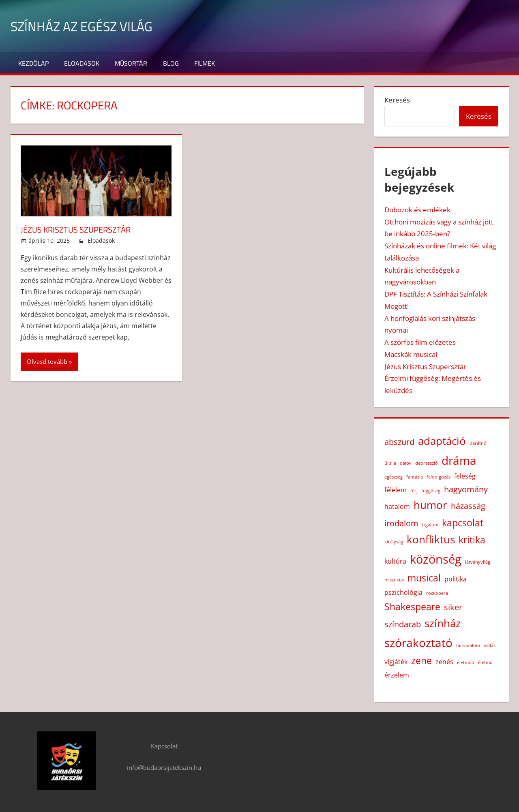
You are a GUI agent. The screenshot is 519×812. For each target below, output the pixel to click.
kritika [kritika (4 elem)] (472, 540)
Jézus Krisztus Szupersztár (81, 229)
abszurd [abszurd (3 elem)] (399, 442)
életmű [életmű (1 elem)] (485, 662)
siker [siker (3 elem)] (453, 607)
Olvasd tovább (47, 361)
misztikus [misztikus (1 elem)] (394, 580)
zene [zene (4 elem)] (421, 660)
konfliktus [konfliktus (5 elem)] (431, 540)
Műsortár (131, 63)
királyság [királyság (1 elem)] (394, 542)
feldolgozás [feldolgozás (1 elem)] (439, 477)
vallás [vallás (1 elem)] (490, 645)
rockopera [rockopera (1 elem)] (437, 593)
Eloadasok (82, 63)
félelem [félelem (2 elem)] (396, 490)
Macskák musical (411, 354)
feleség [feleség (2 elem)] (465, 476)
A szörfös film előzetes (420, 342)
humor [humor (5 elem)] (430, 505)
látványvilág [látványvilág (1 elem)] (478, 562)
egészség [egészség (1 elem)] (394, 477)
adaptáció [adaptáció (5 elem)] (442, 441)
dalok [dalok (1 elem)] (406, 463)
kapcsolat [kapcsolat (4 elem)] (463, 523)
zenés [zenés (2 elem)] (444, 662)
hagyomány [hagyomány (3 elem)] (466, 489)
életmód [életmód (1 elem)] (466, 662)
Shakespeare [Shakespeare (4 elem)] (412, 607)
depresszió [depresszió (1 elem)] (427, 463)
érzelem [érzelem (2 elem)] (397, 675)
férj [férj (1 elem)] (414, 491)
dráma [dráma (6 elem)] (459, 460)
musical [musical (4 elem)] (424, 578)
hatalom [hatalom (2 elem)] (397, 506)
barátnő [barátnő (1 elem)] (478, 443)
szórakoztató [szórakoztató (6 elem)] (418, 643)
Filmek (205, 63)
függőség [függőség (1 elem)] (431, 491)
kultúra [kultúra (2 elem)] (395, 561)
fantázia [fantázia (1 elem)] (415, 477)
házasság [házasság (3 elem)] (468, 506)
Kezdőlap (33, 63)
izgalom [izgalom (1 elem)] (430, 525)
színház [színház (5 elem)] (443, 623)
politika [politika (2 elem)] (456, 579)
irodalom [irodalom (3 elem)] (401, 523)
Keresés (397, 100)
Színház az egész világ (90, 26)
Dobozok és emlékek (417, 210)
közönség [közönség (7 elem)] (436, 559)
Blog (171, 63)
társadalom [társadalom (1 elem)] (468, 645)
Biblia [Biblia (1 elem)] (390, 463)
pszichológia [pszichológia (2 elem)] (403, 592)
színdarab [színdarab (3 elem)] (403, 624)
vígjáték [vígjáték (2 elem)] (396, 662)
